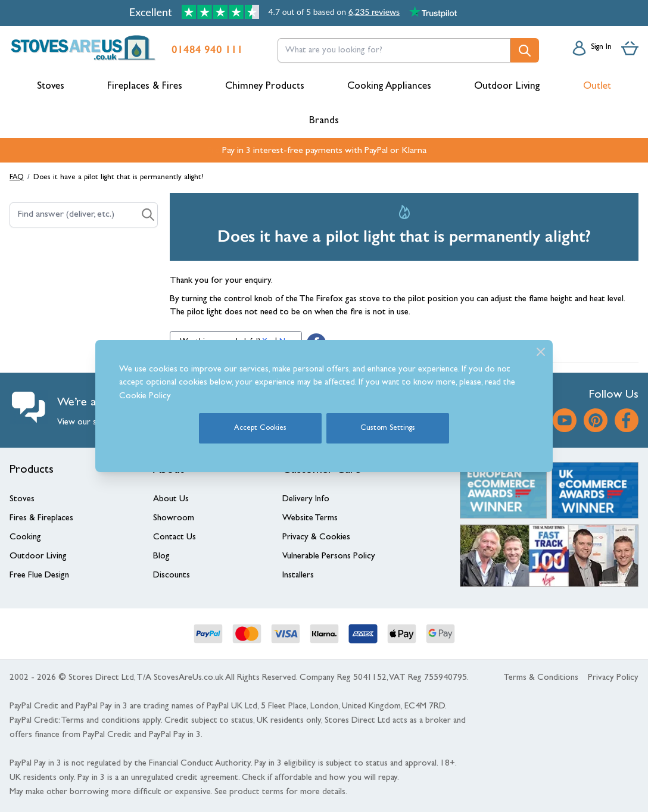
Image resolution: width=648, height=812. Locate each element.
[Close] (541, 352)
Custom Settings (388, 428)
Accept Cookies (260, 428)
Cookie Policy (145, 397)
